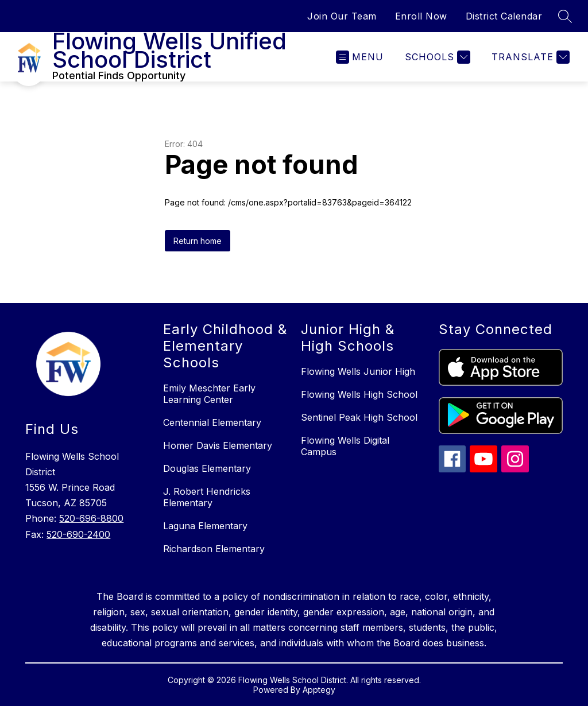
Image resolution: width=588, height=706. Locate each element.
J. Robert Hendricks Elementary (207, 497)
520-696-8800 (91, 518)
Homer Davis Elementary (218, 445)
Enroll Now (421, 16)
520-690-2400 (78, 534)
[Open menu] (360, 57)
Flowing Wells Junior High (358, 371)
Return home (198, 241)
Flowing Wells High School (359, 394)
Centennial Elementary (212, 422)
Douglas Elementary (207, 468)
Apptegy (319, 690)
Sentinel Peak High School (359, 417)
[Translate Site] (529, 57)
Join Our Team (342, 16)
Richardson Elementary (214, 549)
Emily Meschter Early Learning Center (209, 394)
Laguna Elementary (205, 526)
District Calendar (504, 16)
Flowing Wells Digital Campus (345, 446)
